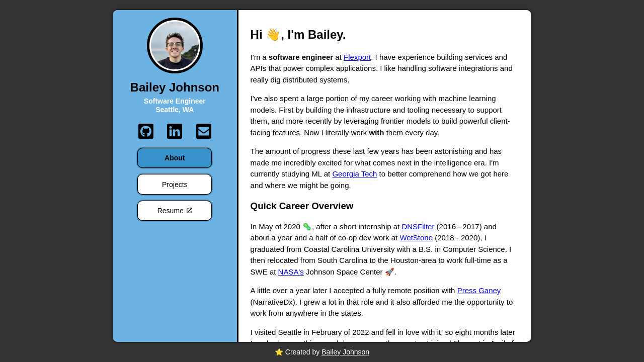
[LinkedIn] (175, 131)
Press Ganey (479, 290)
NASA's (291, 272)
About (175, 158)
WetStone (416, 238)
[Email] (204, 131)
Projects (175, 185)
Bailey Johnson (345, 352)
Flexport (357, 57)
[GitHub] (146, 131)
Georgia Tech (354, 174)
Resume (175, 211)
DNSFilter (418, 227)
